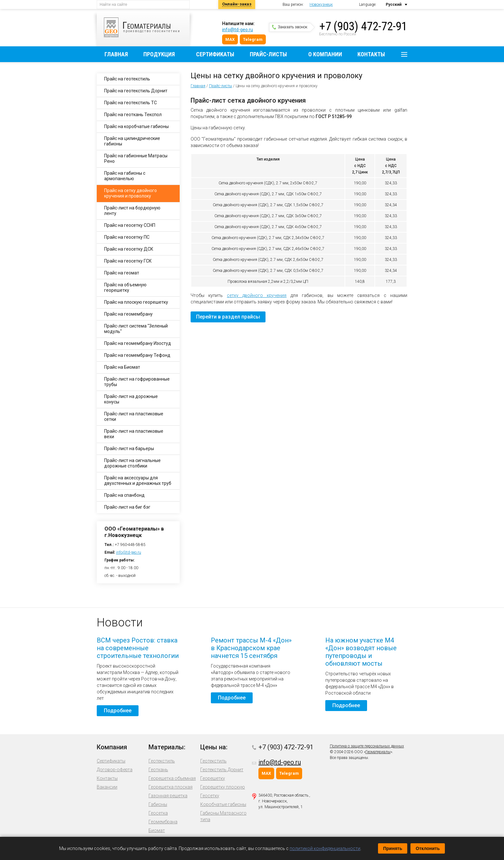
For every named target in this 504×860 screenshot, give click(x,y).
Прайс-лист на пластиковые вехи (134, 434)
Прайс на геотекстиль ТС (130, 103)
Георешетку (213, 778)
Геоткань (158, 770)
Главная (116, 54)
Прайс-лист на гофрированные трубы (137, 382)
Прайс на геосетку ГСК (128, 261)
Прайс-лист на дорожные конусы (131, 399)
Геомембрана (163, 822)
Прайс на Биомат (122, 367)
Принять (393, 848)
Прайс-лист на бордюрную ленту (132, 211)
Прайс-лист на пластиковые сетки (134, 416)
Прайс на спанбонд (124, 495)
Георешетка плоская (171, 787)
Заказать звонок (290, 27)
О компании (325, 54)
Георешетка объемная (172, 778)
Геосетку (210, 796)
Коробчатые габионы (223, 804)
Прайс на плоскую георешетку (136, 302)
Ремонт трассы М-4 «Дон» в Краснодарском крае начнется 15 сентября (251, 648)
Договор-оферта (115, 770)
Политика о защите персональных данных (367, 746)
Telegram (253, 39)
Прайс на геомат (122, 273)
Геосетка (158, 813)
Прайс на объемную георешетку (125, 287)
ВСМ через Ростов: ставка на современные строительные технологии (138, 648)
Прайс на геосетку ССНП (130, 225)
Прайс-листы (268, 54)
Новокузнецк (321, 5)
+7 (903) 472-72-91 (363, 26)
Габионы (158, 804)
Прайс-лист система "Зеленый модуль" (136, 329)
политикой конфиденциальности (325, 848)
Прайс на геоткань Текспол (133, 115)
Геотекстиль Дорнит (222, 770)
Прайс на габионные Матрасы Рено (136, 158)
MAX (230, 39)
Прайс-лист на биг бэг (127, 507)
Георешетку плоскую (223, 787)
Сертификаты (215, 54)
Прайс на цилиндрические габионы (132, 141)
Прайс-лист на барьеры (129, 448)
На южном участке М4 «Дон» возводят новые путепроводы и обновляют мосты (361, 652)
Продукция (159, 54)
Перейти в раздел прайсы (228, 317)
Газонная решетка (168, 796)
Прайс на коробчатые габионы (136, 126)
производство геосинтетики (147, 27)
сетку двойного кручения (257, 295)
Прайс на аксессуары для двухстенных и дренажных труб (138, 481)
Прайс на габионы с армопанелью (125, 176)
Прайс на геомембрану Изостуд (138, 343)
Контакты (371, 54)
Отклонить (428, 848)
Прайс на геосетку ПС (127, 237)
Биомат (157, 830)
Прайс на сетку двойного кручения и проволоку (130, 193)
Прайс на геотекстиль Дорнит (136, 91)
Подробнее (118, 711)
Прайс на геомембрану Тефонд (137, 355)
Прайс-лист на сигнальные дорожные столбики (132, 463)
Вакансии (107, 787)
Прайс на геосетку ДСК (129, 249)
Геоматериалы (378, 752)
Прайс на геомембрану (128, 314)
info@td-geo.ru (238, 30)
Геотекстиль (162, 761)
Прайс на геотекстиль (127, 79)
